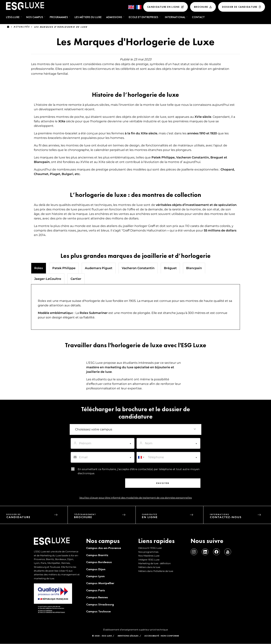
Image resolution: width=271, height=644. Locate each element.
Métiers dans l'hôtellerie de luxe (156, 571)
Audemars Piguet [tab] (99, 268)
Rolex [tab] (39, 268)
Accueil (8, 27)
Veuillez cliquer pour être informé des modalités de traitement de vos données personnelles (135, 498)
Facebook (216, 552)
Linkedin (205, 552)
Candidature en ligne (163, 7)
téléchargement (105, 517)
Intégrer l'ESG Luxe (149, 560)
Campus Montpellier (100, 583)
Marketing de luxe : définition (155, 563)
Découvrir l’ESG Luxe (150, 548)
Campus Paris (95, 590)
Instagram (194, 552)
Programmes (59, 17)
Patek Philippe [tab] (64, 268)
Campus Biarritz (97, 555)
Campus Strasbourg (100, 604)
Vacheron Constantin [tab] (138, 268)
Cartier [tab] (76, 279)
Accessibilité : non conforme (162, 636)
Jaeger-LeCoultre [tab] (48, 279)
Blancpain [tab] (194, 268)
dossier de (37, 517)
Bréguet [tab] (170, 268)
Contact (198, 17)
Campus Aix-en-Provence (103, 548)
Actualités (22, 27)
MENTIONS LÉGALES (128, 636)
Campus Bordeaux (99, 562)
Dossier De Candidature (240, 7)
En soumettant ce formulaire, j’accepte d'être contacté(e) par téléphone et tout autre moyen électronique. (139, 471)
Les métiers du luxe (88, 17)
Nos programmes (148, 552)
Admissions (114, 17)
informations (241, 517)
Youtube (227, 552)
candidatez (173, 517)
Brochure (201, 7)
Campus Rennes (97, 597)
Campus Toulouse (98, 611)
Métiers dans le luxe (149, 567)
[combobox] (141, 457)
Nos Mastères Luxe (149, 556)
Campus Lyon (95, 576)
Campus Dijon (96, 569)
